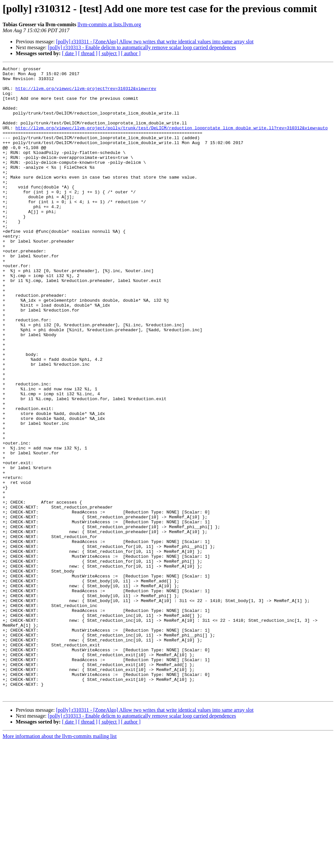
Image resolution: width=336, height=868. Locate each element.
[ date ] (69, 53)
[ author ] (131, 53)
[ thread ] (88, 53)
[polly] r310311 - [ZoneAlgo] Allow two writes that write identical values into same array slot (155, 42)
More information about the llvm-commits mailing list (60, 862)
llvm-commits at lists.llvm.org (109, 24)
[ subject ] (109, 53)
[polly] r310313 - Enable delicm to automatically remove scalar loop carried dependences (142, 47)
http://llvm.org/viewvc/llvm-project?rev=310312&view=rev (86, 93)
